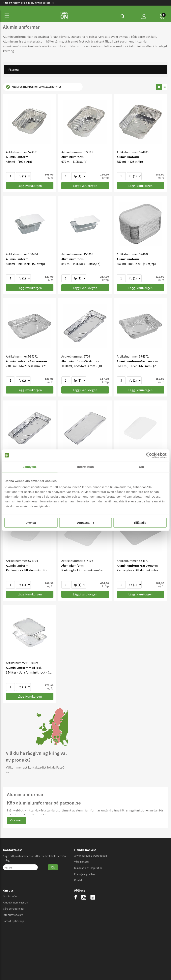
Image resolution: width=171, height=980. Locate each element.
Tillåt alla (140, 523)
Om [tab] (142, 467)
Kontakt (79, 880)
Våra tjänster (82, 862)
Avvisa (31, 523)
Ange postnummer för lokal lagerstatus (34, 87)
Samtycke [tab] (29, 467)
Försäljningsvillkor (85, 874)
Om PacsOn (10, 896)
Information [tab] (86, 467)
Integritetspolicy (13, 915)
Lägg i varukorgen (30, 186)
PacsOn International (41, 3)
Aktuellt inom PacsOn (15, 902)
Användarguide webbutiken (91, 856)
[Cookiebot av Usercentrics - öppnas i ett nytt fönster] (149, 455)
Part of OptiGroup (14, 921)
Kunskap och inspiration (88, 868)
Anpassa (86, 523)
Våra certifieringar (14, 909)
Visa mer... (16, 820)
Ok (53, 867)
